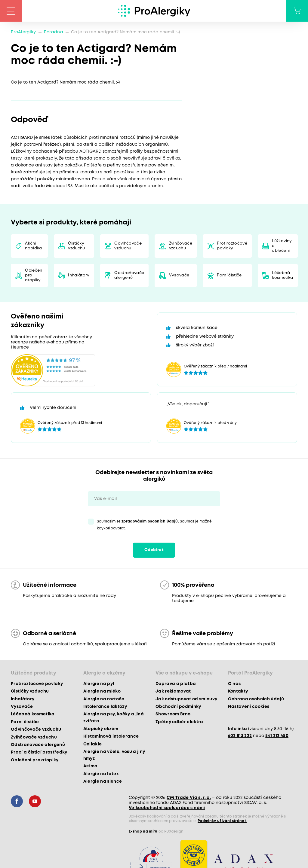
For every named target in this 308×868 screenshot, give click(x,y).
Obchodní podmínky (178, 707)
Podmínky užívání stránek (222, 821)
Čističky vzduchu (76, 246)
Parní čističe (229, 275)
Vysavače (179, 275)
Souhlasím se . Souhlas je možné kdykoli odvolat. (154, 525)
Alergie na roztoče (104, 699)
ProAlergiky (23, 32)
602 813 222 (240, 736)
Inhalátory (79, 275)
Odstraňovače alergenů (129, 275)
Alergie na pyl (99, 684)
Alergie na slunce (103, 781)
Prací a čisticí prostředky (39, 752)
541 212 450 (277, 736)
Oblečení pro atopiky (34, 275)
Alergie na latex (101, 774)
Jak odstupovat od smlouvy (186, 699)
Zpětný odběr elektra (179, 722)
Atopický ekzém (101, 729)
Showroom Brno (173, 714)
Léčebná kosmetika (282, 275)
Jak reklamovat (173, 691)
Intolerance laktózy (105, 707)
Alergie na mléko (102, 691)
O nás (234, 684)
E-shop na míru (143, 831)
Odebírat (154, 550)
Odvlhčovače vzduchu (128, 246)
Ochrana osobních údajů (256, 699)
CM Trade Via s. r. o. (189, 798)
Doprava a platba (176, 684)
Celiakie (93, 744)
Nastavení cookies (249, 707)
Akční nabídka (33, 246)
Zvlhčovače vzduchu (181, 246)
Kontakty (238, 691)
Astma (91, 766)
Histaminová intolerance (111, 736)
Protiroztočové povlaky (232, 246)
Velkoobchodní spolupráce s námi (167, 808)
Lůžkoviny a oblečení (282, 246)
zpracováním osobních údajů (150, 521)
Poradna (54, 32)
